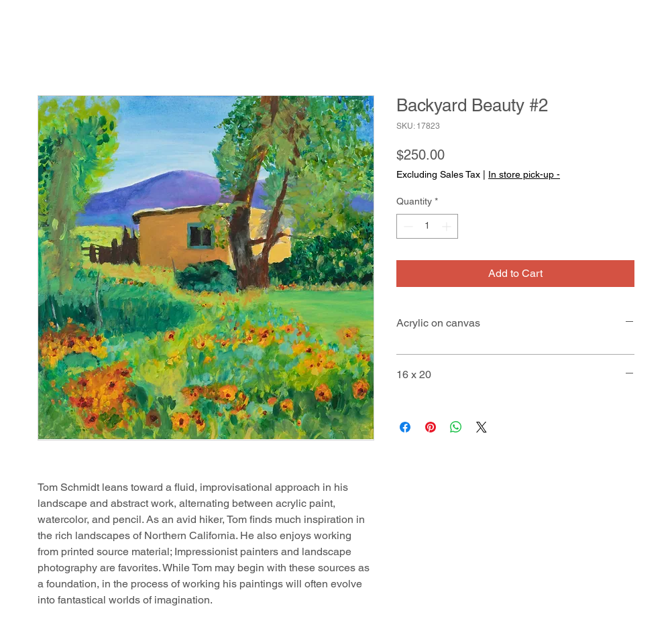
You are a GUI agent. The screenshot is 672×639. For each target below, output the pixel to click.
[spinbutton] (427, 226)
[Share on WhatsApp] (456, 427)
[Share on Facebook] (405, 427)
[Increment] (448, 226)
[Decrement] (407, 226)
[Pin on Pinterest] (431, 427)
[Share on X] (482, 427)
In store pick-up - (524, 174)
